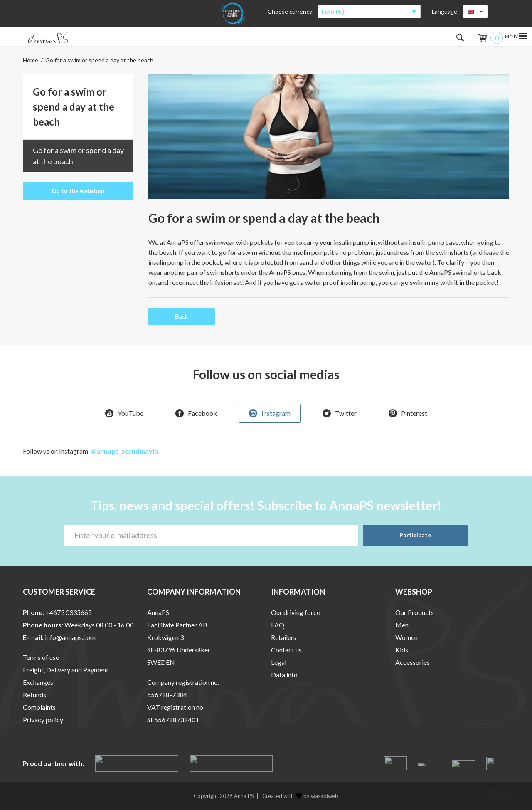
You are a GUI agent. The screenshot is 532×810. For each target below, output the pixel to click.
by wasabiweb (317, 796)
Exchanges (38, 682)
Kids (402, 650)
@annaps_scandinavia (124, 451)
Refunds (34, 695)
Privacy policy (43, 720)
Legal (279, 662)
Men (402, 625)
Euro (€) (333, 11)
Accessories (413, 662)
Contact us (286, 650)
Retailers (284, 637)
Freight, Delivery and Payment (66, 670)
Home (31, 60)
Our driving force (296, 612)
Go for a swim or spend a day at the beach (78, 156)
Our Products (415, 612)
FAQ (278, 625)
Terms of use (41, 657)
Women (406, 637)
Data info (284, 675)
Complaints (39, 707)
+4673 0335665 (69, 612)
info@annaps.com (70, 637)
